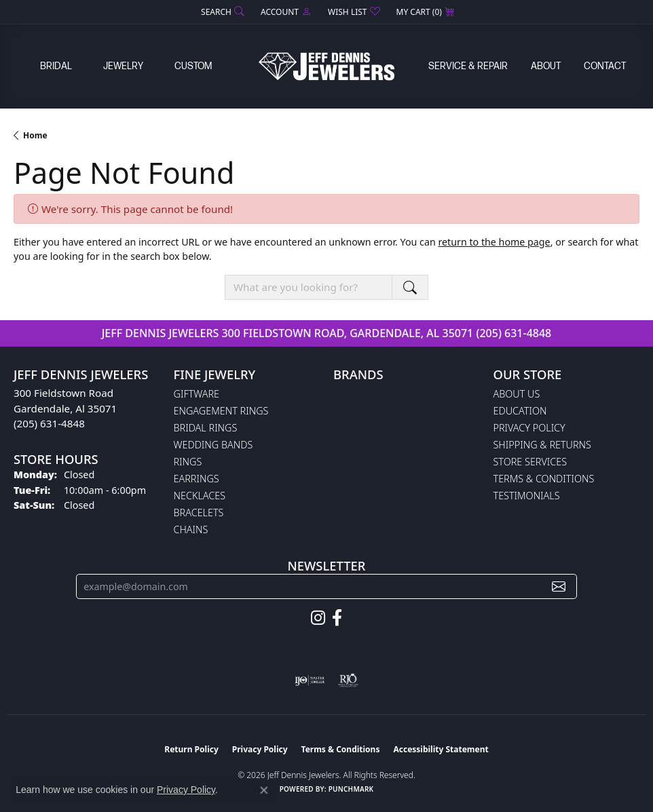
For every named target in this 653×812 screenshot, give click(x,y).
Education (520, 411)
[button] (221, 12)
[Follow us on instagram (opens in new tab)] (318, 618)
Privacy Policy (529, 428)
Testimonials (527, 496)
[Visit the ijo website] (310, 680)
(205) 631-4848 (514, 333)
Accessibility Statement (441, 749)
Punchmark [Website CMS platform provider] (351, 789)
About (546, 66)
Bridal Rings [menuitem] (206, 428)
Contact (605, 66)
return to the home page (494, 242)
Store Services (530, 462)
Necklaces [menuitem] (200, 496)
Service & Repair (468, 66)
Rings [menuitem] (188, 462)
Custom (193, 66)
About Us (517, 394)
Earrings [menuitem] (197, 479)
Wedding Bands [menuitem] (213, 445)
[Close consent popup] (264, 790)
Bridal (56, 66)
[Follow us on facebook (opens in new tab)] (337, 618)
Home (35, 135)
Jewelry (123, 66)
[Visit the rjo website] (348, 680)
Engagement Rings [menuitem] (221, 411)
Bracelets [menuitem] (199, 513)
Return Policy (191, 749)
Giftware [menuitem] (197, 394)
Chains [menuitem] (191, 529)
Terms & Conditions (544, 479)
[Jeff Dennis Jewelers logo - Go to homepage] (326, 66)
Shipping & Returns (542, 445)
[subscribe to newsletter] (559, 586)
